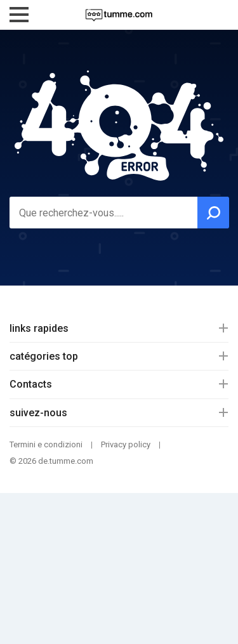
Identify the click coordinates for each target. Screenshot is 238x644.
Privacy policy (126, 444)
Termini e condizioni (46, 444)
